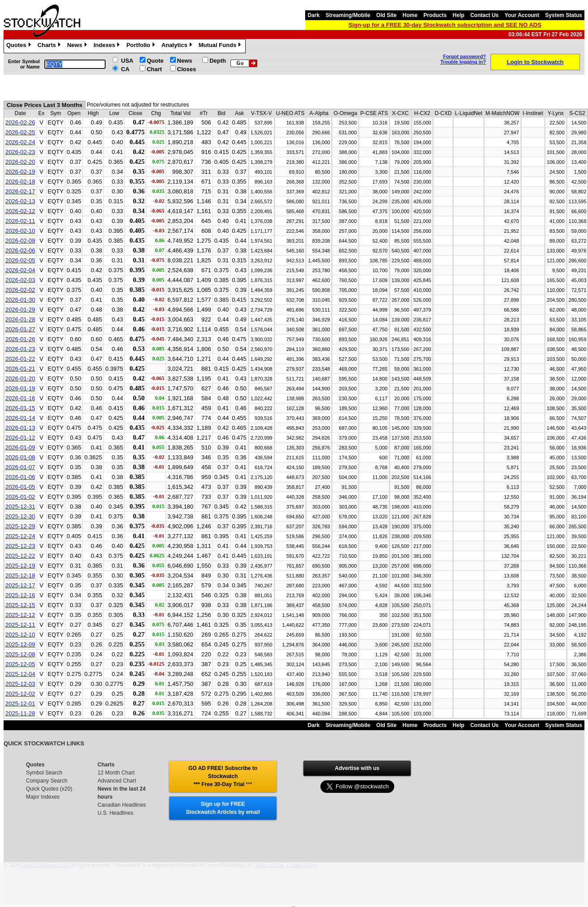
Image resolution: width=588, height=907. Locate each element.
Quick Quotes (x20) (49, 789)
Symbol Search (44, 773)
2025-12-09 (20, 644)
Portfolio (141, 46)
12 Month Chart (116, 773)
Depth (218, 61)
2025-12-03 (20, 684)
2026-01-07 (20, 467)
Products (435, 15)
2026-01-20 (20, 379)
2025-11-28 (20, 713)
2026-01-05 (20, 487)
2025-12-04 (20, 674)
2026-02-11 (20, 221)
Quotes (20, 46)
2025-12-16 (20, 595)
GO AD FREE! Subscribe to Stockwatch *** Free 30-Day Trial (223, 776)
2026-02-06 (20, 250)
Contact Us (484, 15)
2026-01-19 (20, 388)
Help (459, 15)
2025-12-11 (20, 625)
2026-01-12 (20, 438)
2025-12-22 (20, 556)
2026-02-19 (20, 172)
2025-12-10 (20, 635)
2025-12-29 (20, 526)
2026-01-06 (20, 477)
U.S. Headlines (115, 813)
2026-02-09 (20, 241)
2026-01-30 (20, 300)
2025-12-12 (20, 615)
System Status (564, 15)
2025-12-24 (20, 536)
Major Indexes (43, 797)
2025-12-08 (20, 654)
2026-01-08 (20, 457)
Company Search (47, 781)
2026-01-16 (20, 398)
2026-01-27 (20, 329)
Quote (155, 61)
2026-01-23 (20, 349)
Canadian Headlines (122, 805)
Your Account (522, 15)
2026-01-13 (20, 428)
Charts (50, 46)
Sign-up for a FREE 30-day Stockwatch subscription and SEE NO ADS (445, 25)
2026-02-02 (20, 290)
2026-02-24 (20, 142)
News (78, 46)
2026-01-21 (20, 369)
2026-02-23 (20, 152)
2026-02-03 (20, 280)
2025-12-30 (20, 516)
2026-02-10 (20, 231)
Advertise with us (357, 768)
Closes (187, 69)
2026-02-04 (20, 270)
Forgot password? (464, 56)
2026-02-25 (20, 132)
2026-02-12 (20, 211)
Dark (313, 15)
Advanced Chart (117, 781)
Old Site (386, 15)
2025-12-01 (20, 704)
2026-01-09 (20, 447)
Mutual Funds (221, 46)
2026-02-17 (20, 191)
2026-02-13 (20, 201)
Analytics (178, 46)
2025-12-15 (20, 605)
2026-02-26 (20, 122)
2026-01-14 (20, 418)
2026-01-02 (20, 497)
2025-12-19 (20, 566)
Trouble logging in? (463, 62)
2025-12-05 (20, 664)
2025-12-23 (20, 546)
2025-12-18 (20, 575)
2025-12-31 (20, 507)
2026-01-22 (20, 359)
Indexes (108, 46)
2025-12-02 (20, 694)
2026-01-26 (20, 339)
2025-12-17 (20, 585)
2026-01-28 (20, 319)
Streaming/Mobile (348, 15)
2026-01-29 (20, 310)
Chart (154, 69)
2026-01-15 (20, 408)
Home (410, 15)
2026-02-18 (20, 182)
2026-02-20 (20, 162)
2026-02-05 (20, 260)
